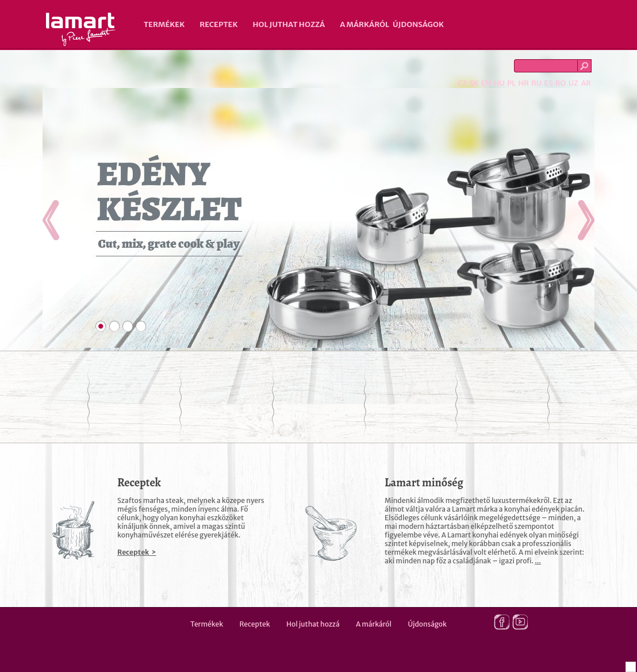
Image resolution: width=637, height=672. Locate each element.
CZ (462, 83)
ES (549, 83)
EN (486, 83)
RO (561, 83)
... (538, 561)
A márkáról (364, 24)
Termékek (164, 24)
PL (511, 83)
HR (523, 83)
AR (586, 83)
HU (499, 83)
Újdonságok (418, 24)
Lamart (81, 29)
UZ (573, 83)
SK (474, 83)
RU (536, 83)
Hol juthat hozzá (289, 24)
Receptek (218, 24)
